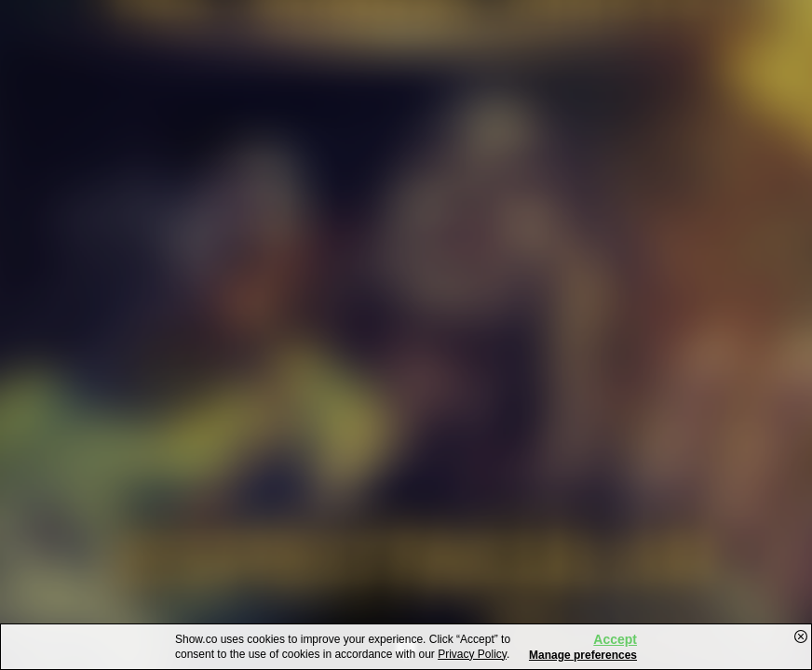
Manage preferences (583, 655)
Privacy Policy (472, 654)
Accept (615, 639)
